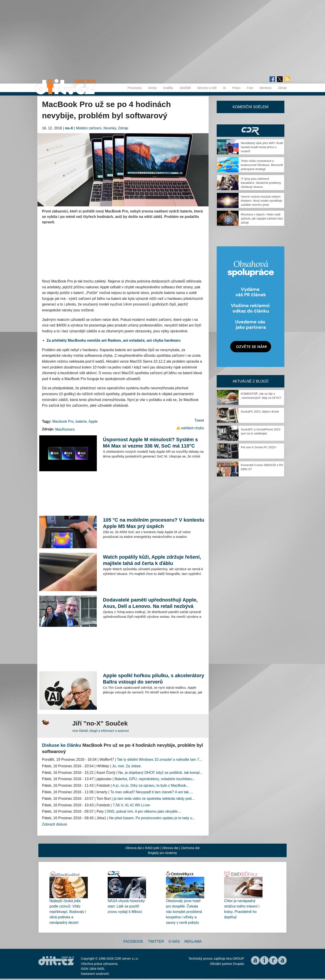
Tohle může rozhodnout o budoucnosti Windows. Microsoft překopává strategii (262, 165)
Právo (236, 88)
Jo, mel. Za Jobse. (127, 766)
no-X (69, 128)
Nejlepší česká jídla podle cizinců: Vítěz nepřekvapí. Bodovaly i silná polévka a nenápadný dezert (68, 912)
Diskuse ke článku (62, 745)
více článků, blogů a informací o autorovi (101, 731)
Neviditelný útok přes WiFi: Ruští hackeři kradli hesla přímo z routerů (262, 147)
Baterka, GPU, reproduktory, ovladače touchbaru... (155, 779)
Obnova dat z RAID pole (143, 848)
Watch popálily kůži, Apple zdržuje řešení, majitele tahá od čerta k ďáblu (152, 560)
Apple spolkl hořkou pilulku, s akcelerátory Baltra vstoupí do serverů (154, 679)
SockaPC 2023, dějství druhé (260, 412)
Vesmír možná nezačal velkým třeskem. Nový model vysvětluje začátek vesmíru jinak (261, 201)
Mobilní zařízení (89, 128)
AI (224, 88)
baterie (81, 421)
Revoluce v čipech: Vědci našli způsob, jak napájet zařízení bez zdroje (262, 218)
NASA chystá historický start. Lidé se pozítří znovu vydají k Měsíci (126, 906)
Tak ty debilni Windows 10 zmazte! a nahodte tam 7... (160, 759)
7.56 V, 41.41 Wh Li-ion (131, 805)
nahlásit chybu (193, 428)
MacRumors (65, 429)
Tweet (199, 420)
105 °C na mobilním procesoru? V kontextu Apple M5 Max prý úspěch (154, 523)
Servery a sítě (207, 88)
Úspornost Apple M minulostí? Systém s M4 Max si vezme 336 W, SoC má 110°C (150, 443)
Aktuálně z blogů (250, 381)
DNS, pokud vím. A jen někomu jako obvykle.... (144, 811)
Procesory (135, 88)
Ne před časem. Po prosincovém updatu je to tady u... (152, 818)
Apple (93, 421)
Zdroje (282, 88)
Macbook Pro (63, 421)
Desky (152, 88)
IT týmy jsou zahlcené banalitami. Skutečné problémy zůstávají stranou (261, 183)
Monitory (266, 88)
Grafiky (168, 88)
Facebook (133, 941)
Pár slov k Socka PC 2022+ (259, 447)
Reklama (193, 941)
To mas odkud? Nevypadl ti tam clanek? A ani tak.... (151, 792)
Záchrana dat (190, 848)
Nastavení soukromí (95, 974)
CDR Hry (251, 131)
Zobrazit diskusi (55, 824)
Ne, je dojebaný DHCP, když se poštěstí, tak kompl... (160, 773)
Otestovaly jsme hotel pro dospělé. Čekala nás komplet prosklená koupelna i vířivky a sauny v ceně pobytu (184, 912)
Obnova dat (170, 848)
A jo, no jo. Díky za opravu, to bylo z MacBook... (151, 785)
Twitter (156, 941)
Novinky (110, 128)
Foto (250, 88)
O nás (174, 941)
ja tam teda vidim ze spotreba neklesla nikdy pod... (154, 799)
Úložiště (185, 88)
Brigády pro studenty (162, 853)
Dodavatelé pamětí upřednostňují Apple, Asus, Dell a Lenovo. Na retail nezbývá (150, 603)
